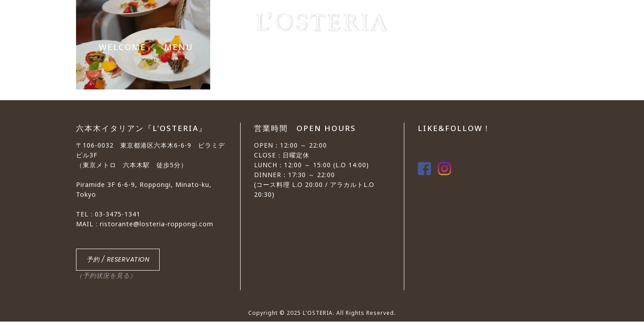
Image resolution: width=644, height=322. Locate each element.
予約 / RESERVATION (118, 259)
